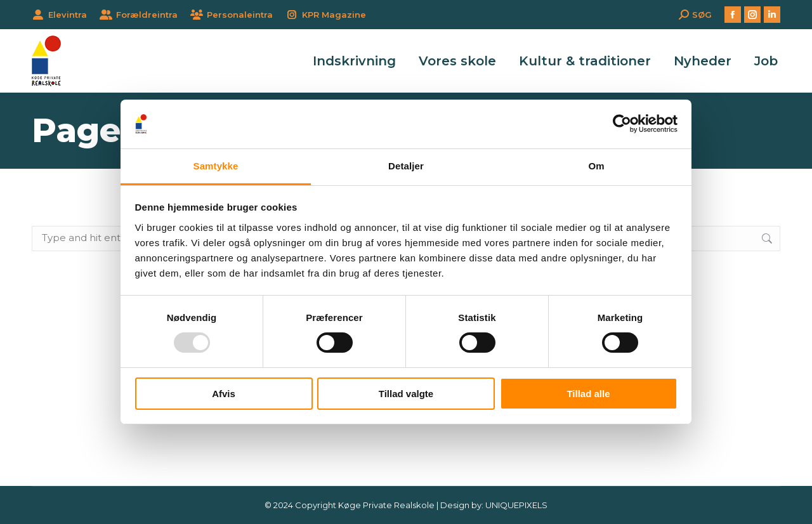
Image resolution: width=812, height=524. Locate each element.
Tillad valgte (406, 394)
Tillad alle (588, 394)
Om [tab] (596, 166)
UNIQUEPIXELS (516, 505)
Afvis (224, 394)
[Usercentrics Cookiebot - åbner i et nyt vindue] (622, 124)
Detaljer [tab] (406, 166)
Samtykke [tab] (216, 166)
